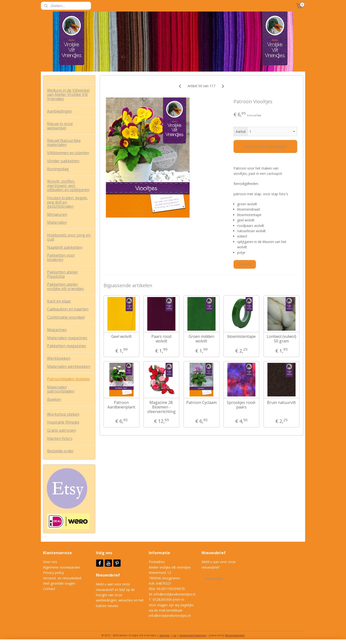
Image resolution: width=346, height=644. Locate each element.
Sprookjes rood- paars (241, 405)
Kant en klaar (59, 301)
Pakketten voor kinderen (61, 257)
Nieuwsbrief (108, 575)
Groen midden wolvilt (201, 339)
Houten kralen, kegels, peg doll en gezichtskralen (68, 202)
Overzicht (245, 264)
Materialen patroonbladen (61, 389)
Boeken (54, 399)
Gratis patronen (62, 430)
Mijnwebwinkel (235, 635)
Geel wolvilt (121, 337)
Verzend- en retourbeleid (62, 578)
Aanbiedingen (60, 111)
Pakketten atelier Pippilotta (63, 274)
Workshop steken (63, 414)
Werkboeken (59, 358)
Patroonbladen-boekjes (68, 379)
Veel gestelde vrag (57, 583)
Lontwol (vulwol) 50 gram (281, 339)
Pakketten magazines (67, 346)
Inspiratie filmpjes (63, 422)
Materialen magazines (67, 338)
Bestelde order (60, 451)
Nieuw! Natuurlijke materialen (64, 143)
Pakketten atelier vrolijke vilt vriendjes (65, 286)
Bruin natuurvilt (281, 403)
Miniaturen (57, 214)
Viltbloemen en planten (68, 153)
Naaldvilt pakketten (65, 247)
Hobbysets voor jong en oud (69, 237)
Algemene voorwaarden (62, 567)
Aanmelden (214, 579)
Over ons (50, 562)
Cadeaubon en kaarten (68, 309)
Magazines (57, 330)
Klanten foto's (60, 438)
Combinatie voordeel (66, 317)
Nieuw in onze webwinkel (60, 126)
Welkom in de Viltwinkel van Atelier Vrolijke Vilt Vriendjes (68, 94)
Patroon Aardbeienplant (121, 405)
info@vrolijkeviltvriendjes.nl (174, 594)
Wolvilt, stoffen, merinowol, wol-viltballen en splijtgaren (68, 185)
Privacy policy (53, 573)
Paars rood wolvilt (161, 339)
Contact (49, 589)
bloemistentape (241, 337)
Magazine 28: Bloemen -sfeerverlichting (161, 407)
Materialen (57, 222)
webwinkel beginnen (193, 635)
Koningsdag (58, 169)
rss (175, 635)
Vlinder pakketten (63, 161)
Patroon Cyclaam (201, 403)
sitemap (164, 635)
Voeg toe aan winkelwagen (265, 147)
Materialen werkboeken (69, 366)
